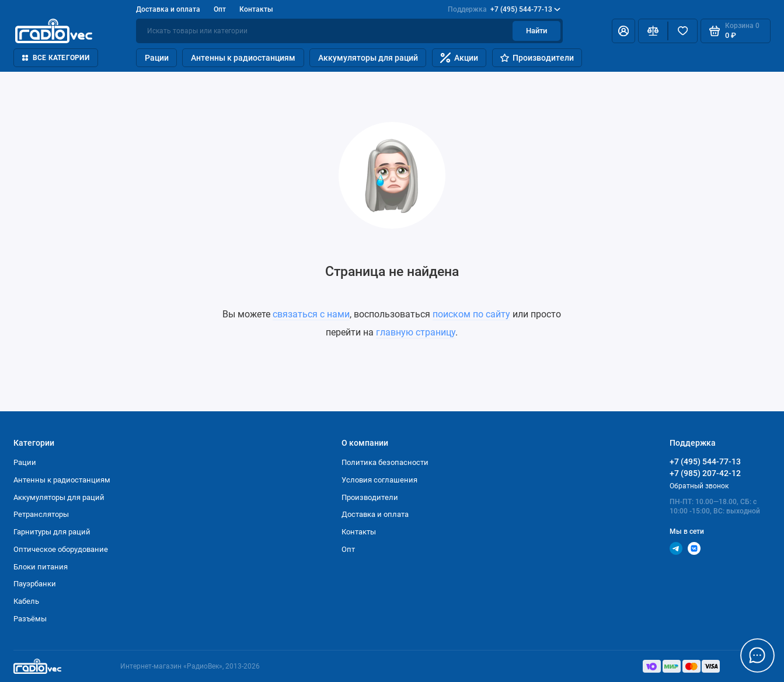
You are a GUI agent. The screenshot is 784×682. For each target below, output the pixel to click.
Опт (220, 9)
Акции (459, 58)
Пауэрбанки (35, 584)
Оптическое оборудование (61, 549)
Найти (536, 31)
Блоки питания (41, 567)
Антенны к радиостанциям (243, 58)
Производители (537, 58)
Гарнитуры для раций (52, 532)
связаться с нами (311, 314)
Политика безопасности (385, 462)
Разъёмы (30, 619)
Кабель (26, 601)
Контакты (256, 9)
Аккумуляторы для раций (368, 58)
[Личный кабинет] (623, 31)
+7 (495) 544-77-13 (504, 9)
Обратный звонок (699, 486)
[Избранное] (683, 31)
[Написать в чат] (757, 655)
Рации (157, 58)
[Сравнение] (653, 31)
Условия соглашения (379, 480)
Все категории (55, 58)
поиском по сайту (471, 314)
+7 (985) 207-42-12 (705, 473)
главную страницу (416, 332)
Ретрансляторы (41, 514)
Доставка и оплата (168, 9)
